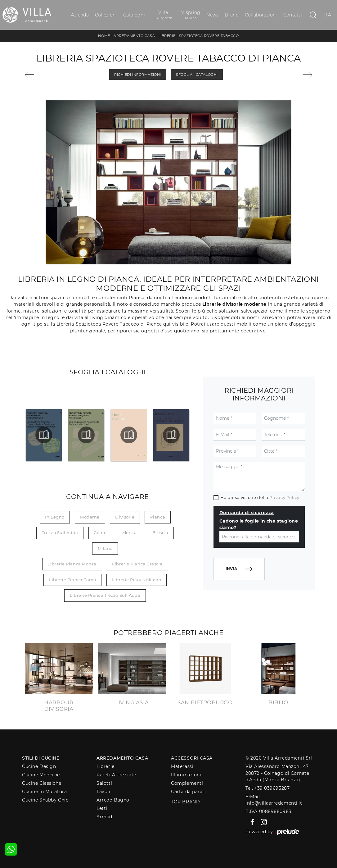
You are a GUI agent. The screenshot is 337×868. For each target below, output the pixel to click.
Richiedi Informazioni (138, 75)
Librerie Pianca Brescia (137, 564)
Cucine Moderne (41, 775)
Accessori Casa (192, 758)
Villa (163, 15)
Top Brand (185, 802)
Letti (102, 808)
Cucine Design (39, 766)
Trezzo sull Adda (60, 532)
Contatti (293, 15)
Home (104, 36)
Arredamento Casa (134, 36)
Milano (105, 548)
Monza (130, 532)
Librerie (167, 36)
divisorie (125, 517)
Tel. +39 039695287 (267, 788)
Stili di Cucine (41, 758)
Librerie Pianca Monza (72, 564)
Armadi (105, 817)
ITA (328, 15)
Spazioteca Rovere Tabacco (209, 36)
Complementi (187, 783)
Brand (231, 15)
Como (100, 532)
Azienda (80, 15)
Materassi (182, 766)
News (212, 15)
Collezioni (106, 15)
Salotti (104, 783)
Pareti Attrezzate (116, 775)
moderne (90, 517)
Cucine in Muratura (44, 792)
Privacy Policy (284, 497)
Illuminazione (187, 775)
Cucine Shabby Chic (45, 800)
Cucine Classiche (42, 783)
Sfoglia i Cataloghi (197, 75)
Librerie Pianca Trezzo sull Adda (105, 595)
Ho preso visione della (260, 497)
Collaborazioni (261, 15)
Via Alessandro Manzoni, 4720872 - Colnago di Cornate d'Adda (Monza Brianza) (277, 773)
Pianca (158, 517)
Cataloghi (134, 15)
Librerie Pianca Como (73, 580)
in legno (55, 517)
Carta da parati (188, 792)
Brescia (160, 532)
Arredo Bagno (113, 800)
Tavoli (103, 792)
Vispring (191, 15)
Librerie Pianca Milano (136, 580)
